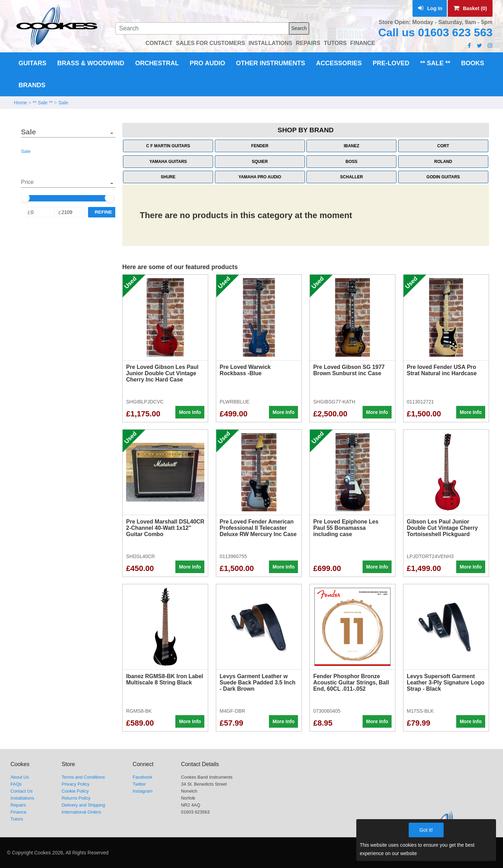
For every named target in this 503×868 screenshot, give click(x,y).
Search (299, 28)
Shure (168, 177)
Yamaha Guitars (168, 162)
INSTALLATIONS (270, 43)
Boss (351, 162)
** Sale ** (435, 63)
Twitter (139, 784)
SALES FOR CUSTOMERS (210, 43)
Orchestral (157, 63)
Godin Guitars (443, 177)
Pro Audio (207, 63)
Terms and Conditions (83, 777)
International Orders (81, 812)
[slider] (25, 198)
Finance (19, 812)
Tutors (17, 819)
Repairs (18, 805)
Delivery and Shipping (83, 805)
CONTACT (159, 43)
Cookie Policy (75, 791)
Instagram (143, 791)
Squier (260, 162)
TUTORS (335, 43)
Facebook (143, 777)
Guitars (32, 63)
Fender (260, 146)
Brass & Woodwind (91, 63)
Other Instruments (271, 63)
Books (473, 63)
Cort (443, 146)
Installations (22, 798)
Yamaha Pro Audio (260, 177)
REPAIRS (308, 43)
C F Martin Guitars (168, 146)
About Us (20, 777)
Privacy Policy (75, 784)
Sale (63, 103)
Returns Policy (76, 798)
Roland (443, 162)
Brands (32, 85)
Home (20, 103)
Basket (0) (470, 8)
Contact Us (21, 791)
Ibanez (352, 146)
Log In (430, 8)
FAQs (16, 784)
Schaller (352, 177)
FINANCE (362, 43)
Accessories (339, 63)
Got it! (426, 830)
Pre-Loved (391, 63)
